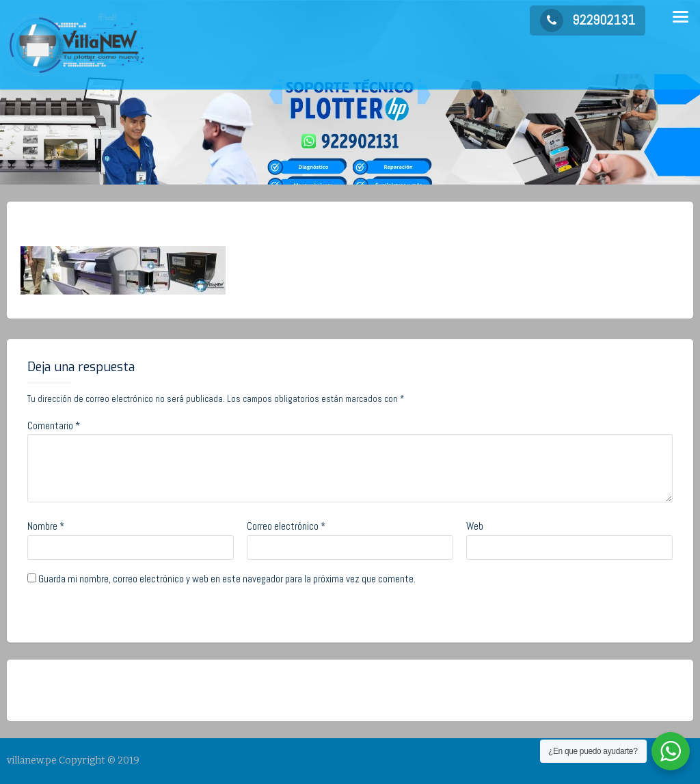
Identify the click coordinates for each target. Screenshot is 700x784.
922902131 (588, 20)
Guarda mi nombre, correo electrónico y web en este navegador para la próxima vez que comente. (227, 579)
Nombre (46, 526)
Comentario (54, 425)
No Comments (208, 224)
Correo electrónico (286, 526)
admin (135, 224)
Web (475, 526)
